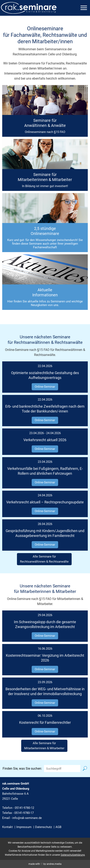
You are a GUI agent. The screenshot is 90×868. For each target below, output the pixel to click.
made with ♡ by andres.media (45, 864)
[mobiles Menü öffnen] (84, 8)
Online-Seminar (45, 387)
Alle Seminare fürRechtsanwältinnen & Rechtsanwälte (44, 559)
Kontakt (7, 827)
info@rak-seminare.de (27, 818)
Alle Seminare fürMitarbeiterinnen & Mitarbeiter (44, 746)
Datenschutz (43, 827)
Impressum (24, 827)
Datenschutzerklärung (73, 855)
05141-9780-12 (24, 808)
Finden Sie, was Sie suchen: (22, 769)
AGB (58, 827)
